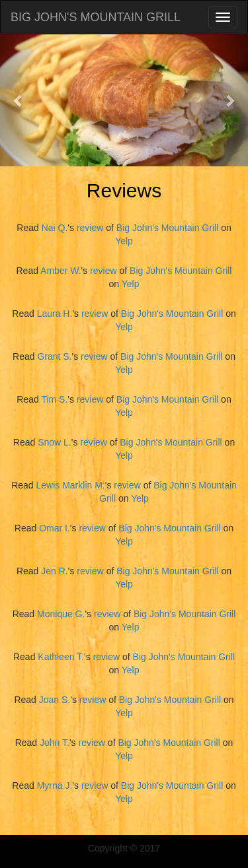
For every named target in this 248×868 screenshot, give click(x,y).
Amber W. (61, 271)
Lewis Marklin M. (70, 485)
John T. (55, 743)
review (90, 228)
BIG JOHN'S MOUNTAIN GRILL (96, 17)
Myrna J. (55, 785)
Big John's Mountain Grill (167, 228)
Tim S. (54, 399)
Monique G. (61, 614)
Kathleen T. (61, 657)
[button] (19, 100)
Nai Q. (55, 228)
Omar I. (55, 528)
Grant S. (54, 356)
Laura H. (55, 314)
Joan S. (55, 700)
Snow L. (55, 442)
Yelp (124, 241)
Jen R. (54, 571)
